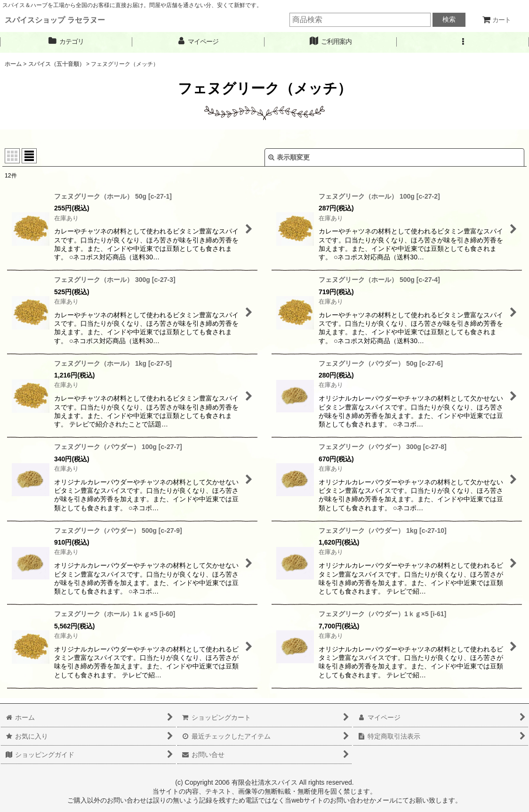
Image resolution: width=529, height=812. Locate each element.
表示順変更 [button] (289, 157)
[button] (463, 42)
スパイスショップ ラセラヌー (55, 20)
